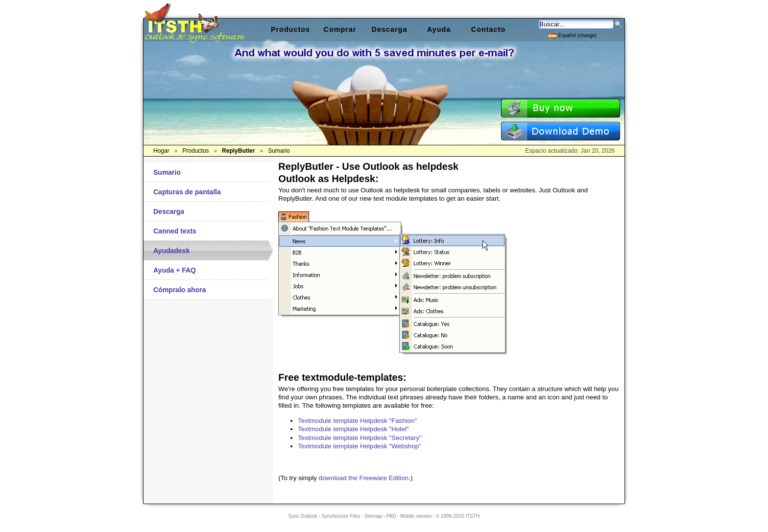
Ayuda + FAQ (175, 270)
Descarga (169, 211)
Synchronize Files (341, 516)
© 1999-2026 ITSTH (458, 516)
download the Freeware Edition (364, 478)
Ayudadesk (171, 251)
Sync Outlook (303, 516)
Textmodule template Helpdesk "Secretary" (360, 438)
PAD (391, 516)
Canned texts (175, 231)
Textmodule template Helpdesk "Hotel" (353, 429)
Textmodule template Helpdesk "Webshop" (359, 446)
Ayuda (439, 29)
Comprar (340, 29)
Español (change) (573, 35)
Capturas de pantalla (187, 192)
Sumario (167, 172)
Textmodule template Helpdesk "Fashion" (357, 421)
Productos (290, 29)
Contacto (488, 29)
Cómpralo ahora (180, 290)
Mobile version (416, 516)
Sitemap (373, 516)
